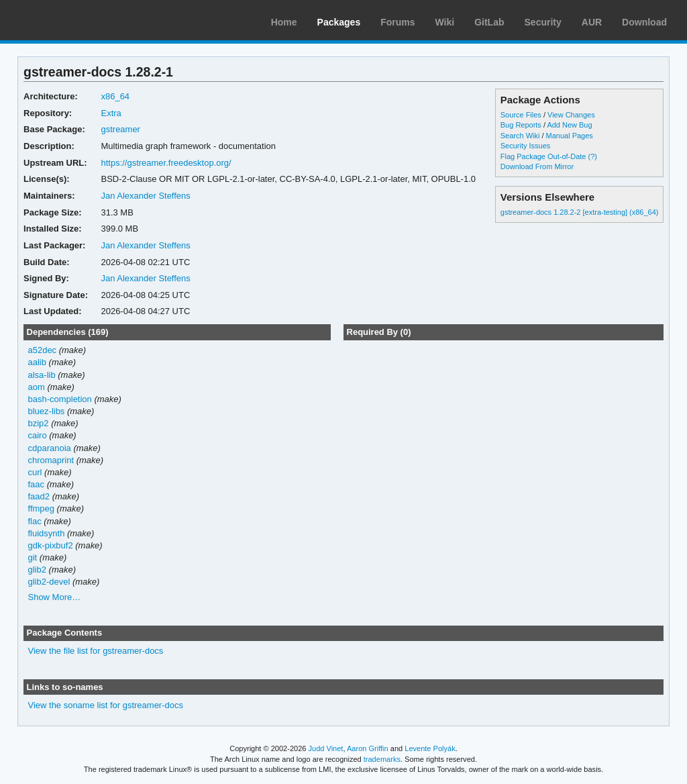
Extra (111, 113)
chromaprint (51, 460)
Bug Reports (521, 125)
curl (35, 472)
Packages (339, 22)
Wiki (445, 22)
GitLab (489, 22)
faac (37, 484)
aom (37, 387)
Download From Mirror (537, 166)
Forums (398, 22)
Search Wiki (520, 136)
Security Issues (525, 146)
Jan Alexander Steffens (145, 196)
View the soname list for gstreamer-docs (106, 705)
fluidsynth (47, 533)
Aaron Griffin (368, 748)
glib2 (37, 570)
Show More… (55, 597)
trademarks (382, 759)
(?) (592, 156)
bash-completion (60, 399)
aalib (37, 362)
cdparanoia (50, 448)
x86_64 (115, 96)
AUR (592, 22)
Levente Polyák (430, 748)
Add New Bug (569, 125)
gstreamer (120, 129)
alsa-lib (42, 375)
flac (35, 521)
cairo (38, 435)
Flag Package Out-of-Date (543, 156)
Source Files (521, 115)
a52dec (43, 350)
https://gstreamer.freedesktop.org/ (166, 163)
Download (644, 22)
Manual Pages (570, 136)
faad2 (39, 496)
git (33, 557)
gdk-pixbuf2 (51, 545)
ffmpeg (41, 508)
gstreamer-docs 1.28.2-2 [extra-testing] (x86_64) (580, 212)
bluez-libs (47, 411)
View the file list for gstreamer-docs (96, 651)
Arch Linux (74, 20)
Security (543, 22)
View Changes (571, 115)
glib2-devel (49, 582)
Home (284, 22)
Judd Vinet (326, 748)
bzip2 (39, 423)
